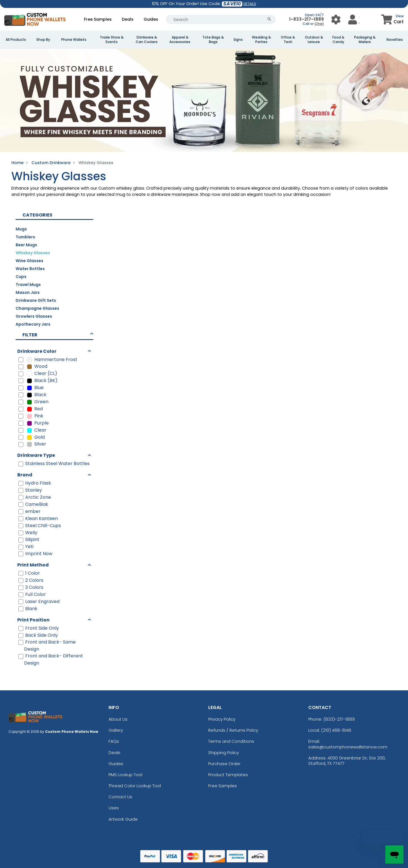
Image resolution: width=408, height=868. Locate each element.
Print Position (33, 620)
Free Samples (98, 19)
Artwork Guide (123, 819)
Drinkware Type (36, 455)
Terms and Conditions (231, 741)
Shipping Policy (224, 753)
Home (17, 163)
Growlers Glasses (34, 316)
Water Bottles (30, 269)
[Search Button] (269, 19)
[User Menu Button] (336, 19)
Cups (21, 277)
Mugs (21, 229)
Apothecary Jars (33, 324)
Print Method (33, 565)
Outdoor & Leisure (314, 40)
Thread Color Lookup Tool (135, 786)
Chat (319, 24)
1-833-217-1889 (306, 19)
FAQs (114, 741)
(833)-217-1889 (339, 719)
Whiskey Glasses (33, 253)
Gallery (116, 730)
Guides (151, 19)
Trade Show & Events (112, 40)
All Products (16, 40)
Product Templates (228, 775)
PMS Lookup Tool (125, 775)
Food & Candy (338, 40)
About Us (118, 719)
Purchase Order (224, 764)
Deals (128, 19)
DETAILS (250, 4)
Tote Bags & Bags (213, 40)
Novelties (395, 40)
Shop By (43, 40)
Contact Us (120, 797)
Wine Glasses (29, 261)
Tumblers (25, 237)
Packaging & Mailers (365, 40)
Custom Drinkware (51, 163)
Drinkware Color (37, 351)
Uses (114, 808)
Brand (25, 475)
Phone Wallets (74, 40)
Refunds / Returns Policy (233, 730)
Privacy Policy (222, 719)
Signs (238, 40)
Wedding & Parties (261, 40)
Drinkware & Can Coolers (147, 40)
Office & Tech (288, 40)
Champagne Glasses (37, 308)
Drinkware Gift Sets (36, 300)
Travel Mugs (28, 285)
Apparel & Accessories (180, 40)
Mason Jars (28, 292)
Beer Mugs (26, 245)
